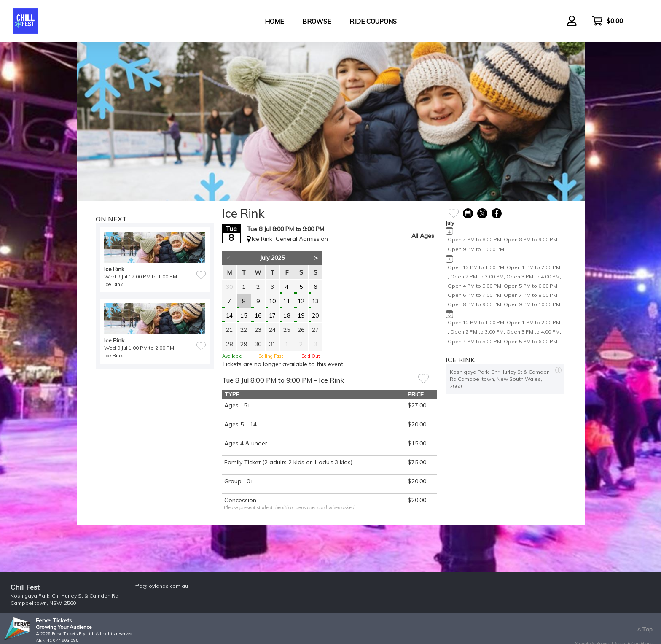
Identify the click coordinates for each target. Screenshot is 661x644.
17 (272, 315)
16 (258, 315)
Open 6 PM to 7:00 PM (474, 295)
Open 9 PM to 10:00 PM (476, 249)
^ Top (645, 629)
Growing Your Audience (64, 627)
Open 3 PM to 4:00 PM (533, 276)
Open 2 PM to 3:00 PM (477, 276)
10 (272, 301)
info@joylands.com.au (161, 586)
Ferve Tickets (54, 620)
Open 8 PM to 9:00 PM (531, 239)
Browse (317, 21)
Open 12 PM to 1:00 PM (476, 267)
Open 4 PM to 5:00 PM (474, 286)
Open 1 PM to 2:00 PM (533, 267)
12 (301, 301)
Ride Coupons (373, 21)
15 (244, 315)
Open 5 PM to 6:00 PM (531, 286)
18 (287, 315)
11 (287, 301)
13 (315, 301)
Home (274, 21)
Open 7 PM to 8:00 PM (474, 239)
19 (301, 315)
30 (229, 287)
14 (229, 315)
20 (315, 315)
